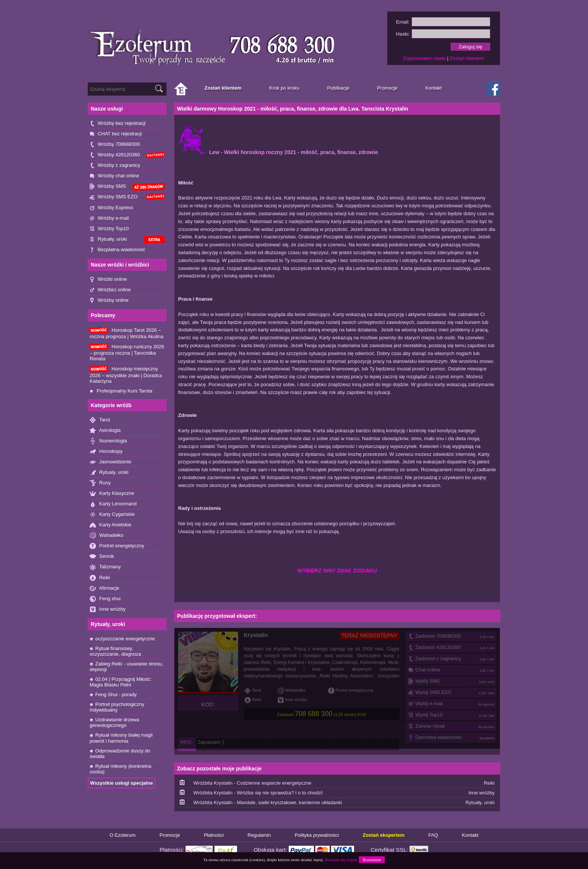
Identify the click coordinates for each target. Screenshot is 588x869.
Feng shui (105, 599)
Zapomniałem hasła (424, 58)
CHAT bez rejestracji (116, 134)
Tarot (100, 420)
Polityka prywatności (317, 835)
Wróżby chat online (114, 176)
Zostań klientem (467, 58)
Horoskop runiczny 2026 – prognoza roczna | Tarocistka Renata (127, 352)
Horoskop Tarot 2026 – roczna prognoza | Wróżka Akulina (127, 333)
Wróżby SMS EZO (127, 197)
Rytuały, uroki (127, 240)
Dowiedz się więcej (341, 860)
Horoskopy (106, 452)
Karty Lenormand (113, 504)
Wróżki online (108, 279)
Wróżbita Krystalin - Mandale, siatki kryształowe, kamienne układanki (267, 802)
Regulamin (259, 835)
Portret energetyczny (117, 546)
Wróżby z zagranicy (115, 166)
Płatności (214, 835)
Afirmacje (104, 588)
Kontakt (470, 835)
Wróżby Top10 (109, 229)
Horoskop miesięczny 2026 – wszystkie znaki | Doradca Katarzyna (126, 375)
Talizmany (105, 567)
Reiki (100, 578)
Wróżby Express (111, 208)
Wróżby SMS (127, 187)
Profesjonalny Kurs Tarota (121, 391)
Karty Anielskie (110, 525)
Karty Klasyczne (112, 494)
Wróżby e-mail (109, 218)
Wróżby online (109, 300)
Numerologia (108, 441)
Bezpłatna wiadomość (117, 250)
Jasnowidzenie (110, 462)
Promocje (170, 835)
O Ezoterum (122, 835)
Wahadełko (106, 536)
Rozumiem (372, 860)
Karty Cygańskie (112, 515)
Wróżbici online (110, 290)
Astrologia (105, 431)
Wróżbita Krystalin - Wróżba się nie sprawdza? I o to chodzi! (258, 793)
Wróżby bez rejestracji (118, 124)
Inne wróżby (108, 609)
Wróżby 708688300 (115, 145)
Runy (100, 483)
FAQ (433, 835)
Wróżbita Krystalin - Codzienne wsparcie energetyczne (252, 783)
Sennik (102, 557)
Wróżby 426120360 (127, 155)
